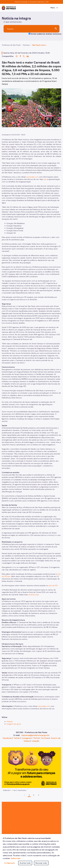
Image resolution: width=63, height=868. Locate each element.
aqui (45, 179)
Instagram (27, 738)
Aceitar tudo (25, 863)
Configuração (10, 863)
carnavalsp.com (32, 177)
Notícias (26, 45)
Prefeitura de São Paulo (11, 45)
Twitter (17, 738)
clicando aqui (33, 595)
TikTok (36, 738)
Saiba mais (16, 858)
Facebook (7, 738)
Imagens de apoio (14, 724)
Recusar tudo (41, 863)
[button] (39, 795)
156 (47, 2)
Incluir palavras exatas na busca (46, 34)
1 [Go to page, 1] (29, 795)
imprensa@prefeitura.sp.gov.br (35, 735)
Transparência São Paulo (37, 2)
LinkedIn (36, 741)
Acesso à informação (21, 2)
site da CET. (53, 585)
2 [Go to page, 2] (34, 795)
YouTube (45, 738)
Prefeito (10, 722)
